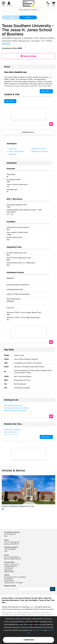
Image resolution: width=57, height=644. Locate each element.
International (9, 568)
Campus (11, 17)
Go (53, 589)
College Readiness (11, 566)
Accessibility (9, 579)
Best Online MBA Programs (15, 411)
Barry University (11, 432)
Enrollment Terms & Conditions (15, 577)
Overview (13, 149)
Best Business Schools (13, 405)
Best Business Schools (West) (16, 408)
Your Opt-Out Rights (29, 600)
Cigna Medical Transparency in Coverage (13, 582)
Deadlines (13, 154)
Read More (46, 91)
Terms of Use (44, 600)
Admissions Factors (40, 151)
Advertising (8, 570)
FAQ (6, 536)
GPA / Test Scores (16, 151)
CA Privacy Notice (22, 598)
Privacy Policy (38, 630)
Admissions (28, 132)
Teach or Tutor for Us (12, 564)
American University (12, 430)
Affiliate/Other (9, 572)
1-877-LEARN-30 (10, 534)
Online (28, 17)
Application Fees (39, 149)
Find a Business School (28, 10)
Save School (51, 124)
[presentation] (2, 509)
